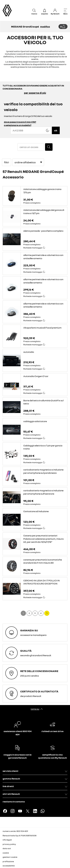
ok (56, 130)
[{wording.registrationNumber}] (31, 130)
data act (7, 848)
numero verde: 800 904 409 (15, 831)
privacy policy (9, 844)
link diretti (35, 786)
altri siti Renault (35, 794)
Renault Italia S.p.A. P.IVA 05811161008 (19, 836)
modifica (45, 26)
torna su (35, 709)
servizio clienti (35, 771)
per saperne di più (35, 93)
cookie (6, 853)
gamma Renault (35, 779)
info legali (7, 840)
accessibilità (9, 866)
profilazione (8, 861)
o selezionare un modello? (18, 125)
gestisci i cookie (10, 857)
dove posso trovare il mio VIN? (20, 122)
